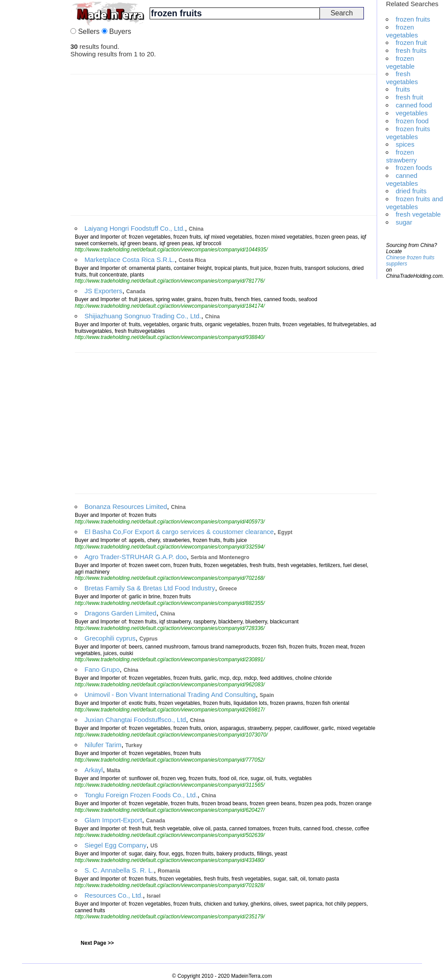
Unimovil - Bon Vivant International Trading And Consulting (170, 694)
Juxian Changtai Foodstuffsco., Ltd (135, 720)
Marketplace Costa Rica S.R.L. (130, 260)
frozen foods (414, 168)
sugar (404, 222)
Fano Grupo (102, 669)
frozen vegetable (400, 62)
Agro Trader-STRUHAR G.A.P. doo (136, 557)
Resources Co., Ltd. (114, 895)
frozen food (412, 121)
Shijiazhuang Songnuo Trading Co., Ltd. (143, 316)
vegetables (412, 113)
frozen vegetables (402, 31)
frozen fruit (411, 42)
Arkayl (94, 770)
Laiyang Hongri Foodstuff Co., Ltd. (135, 228)
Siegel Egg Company (116, 845)
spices (405, 144)
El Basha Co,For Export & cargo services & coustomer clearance (179, 532)
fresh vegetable (418, 214)
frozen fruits (413, 19)
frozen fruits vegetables (408, 133)
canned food (414, 105)
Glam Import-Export (113, 820)
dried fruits (411, 191)
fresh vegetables (402, 78)
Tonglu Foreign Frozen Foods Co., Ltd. (141, 795)
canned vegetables (402, 179)
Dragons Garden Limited (120, 613)
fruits (403, 89)
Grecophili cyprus (110, 638)
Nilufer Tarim (103, 745)
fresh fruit (409, 97)
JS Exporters (103, 291)
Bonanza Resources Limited (126, 507)
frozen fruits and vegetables (415, 203)
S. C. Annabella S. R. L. (119, 870)
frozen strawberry (401, 156)
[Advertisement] (35, 132)
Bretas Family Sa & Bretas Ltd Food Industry (150, 588)
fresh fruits (411, 50)
